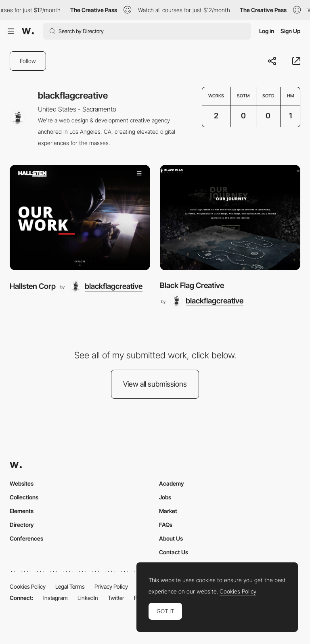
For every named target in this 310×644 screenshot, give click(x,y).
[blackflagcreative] (106, 286)
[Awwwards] (28, 31)
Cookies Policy (28, 586)
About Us (171, 538)
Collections (24, 497)
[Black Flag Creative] (230, 218)
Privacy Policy (111, 586)
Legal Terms (70, 586)
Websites (22, 483)
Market (168, 511)
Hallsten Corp (33, 286)
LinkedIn (88, 598)
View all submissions (155, 384)
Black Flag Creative (192, 285)
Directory (22, 525)
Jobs (165, 497)
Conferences (26, 538)
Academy (172, 483)
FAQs (166, 525)
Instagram (56, 598)
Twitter (116, 598)
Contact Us (174, 552)
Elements (22, 511)
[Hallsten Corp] (80, 218)
